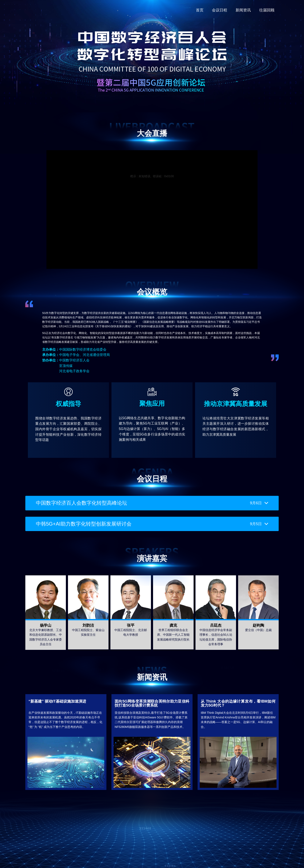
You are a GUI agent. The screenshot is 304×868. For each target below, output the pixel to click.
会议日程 (220, 10)
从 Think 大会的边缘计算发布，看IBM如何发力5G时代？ (238, 703)
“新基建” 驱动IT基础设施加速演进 (57, 701)
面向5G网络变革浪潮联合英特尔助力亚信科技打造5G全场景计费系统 (152, 703)
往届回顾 (267, 10)
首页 (200, 10)
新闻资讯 (243, 10)
